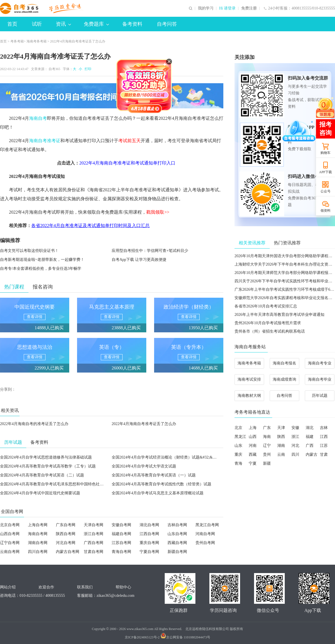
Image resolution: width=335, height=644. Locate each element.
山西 (253, 437)
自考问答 (167, 24)
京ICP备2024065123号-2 (142, 637)
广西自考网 (94, 543)
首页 (12, 24)
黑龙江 (240, 437)
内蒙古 (312, 455)
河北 (295, 446)
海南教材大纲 (249, 396)
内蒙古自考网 (68, 552)
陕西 (281, 437)
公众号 (326, 191)
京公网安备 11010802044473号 (186, 637)
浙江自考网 (94, 534)
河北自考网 (66, 543)
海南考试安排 (249, 379)
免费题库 (96, 24)
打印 (87, 69)
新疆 (267, 463)
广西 (310, 446)
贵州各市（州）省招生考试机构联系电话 (270, 331)
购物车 (326, 153)
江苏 (324, 446)
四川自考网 (38, 552)
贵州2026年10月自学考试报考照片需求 (268, 323)
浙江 (295, 437)
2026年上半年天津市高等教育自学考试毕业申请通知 (279, 315)
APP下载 (326, 172)
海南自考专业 (320, 363)
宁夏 (253, 463)
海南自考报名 (284, 363)
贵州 (267, 455)
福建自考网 (121, 534)
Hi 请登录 (228, 8)
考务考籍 (17, 41)
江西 (324, 437)
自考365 (54, 69)
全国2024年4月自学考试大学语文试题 (144, 466)
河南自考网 (205, 534)
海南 (267, 437)
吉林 (324, 428)
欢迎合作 (46, 587)
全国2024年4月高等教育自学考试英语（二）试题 (42, 475)
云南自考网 (10, 552)
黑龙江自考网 (207, 525)
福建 (310, 437)
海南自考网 (38, 534)
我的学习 (206, 8)
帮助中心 (123, 587)
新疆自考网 (177, 552)
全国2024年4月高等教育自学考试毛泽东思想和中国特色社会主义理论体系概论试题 (71, 484)
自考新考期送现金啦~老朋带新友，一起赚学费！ (42, 260)
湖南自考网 (38, 543)
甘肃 (324, 455)
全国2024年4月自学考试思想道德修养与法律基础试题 (46, 457)
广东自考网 (66, 525)
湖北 (310, 428)
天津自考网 (94, 525)
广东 (267, 428)
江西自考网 (149, 534)
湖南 (281, 446)
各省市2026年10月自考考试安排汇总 (266, 306)
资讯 (63, 24)
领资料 (326, 211)
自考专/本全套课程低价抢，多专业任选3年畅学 (41, 269)
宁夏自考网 (149, 552)
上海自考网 (38, 525)
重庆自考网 (149, 543)
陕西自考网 (66, 534)
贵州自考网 (205, 543)
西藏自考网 (177, 543)
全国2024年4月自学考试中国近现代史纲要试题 (40, 493)
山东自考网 (177, 534)
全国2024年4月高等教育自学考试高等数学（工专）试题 (48, 466)
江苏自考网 (121, 543)
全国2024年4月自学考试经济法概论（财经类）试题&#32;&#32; (166, 457)
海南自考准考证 (45, 141)
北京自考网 (10, 525)
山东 (238, 446)
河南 (253, 446)
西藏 (253, 455)
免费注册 (249, 8)
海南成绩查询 (284, 379)
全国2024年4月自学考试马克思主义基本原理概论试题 (158, 493)
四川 (295, 455)
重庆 (238, 455)
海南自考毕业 (320, 379)
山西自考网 (10, 534)
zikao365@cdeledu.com (115, 596)
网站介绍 (8, 587)
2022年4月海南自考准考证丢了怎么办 (144, 424)
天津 (281, 428)
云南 (281, 455)
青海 (238, 463)
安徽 (295, 428)
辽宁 (267, 446)
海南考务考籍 (37, 41)
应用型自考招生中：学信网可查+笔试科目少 (150, 251)
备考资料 (132, 24)
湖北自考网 (149, 525)
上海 (253, 428)
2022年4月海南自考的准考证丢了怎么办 (34, 424)
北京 (238, 428)
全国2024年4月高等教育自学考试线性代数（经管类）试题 (161, 484)
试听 (37, 24)
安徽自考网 (121, 525)
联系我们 (85, 587)
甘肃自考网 (94, 552)
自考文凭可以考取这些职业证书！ (29, 251)
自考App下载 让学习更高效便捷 (139, 260)
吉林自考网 (177, 525)
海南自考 (38, 118)
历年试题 (320, 396)
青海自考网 (121, 552)
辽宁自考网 (10, 543)
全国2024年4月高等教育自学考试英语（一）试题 (154, 475)
